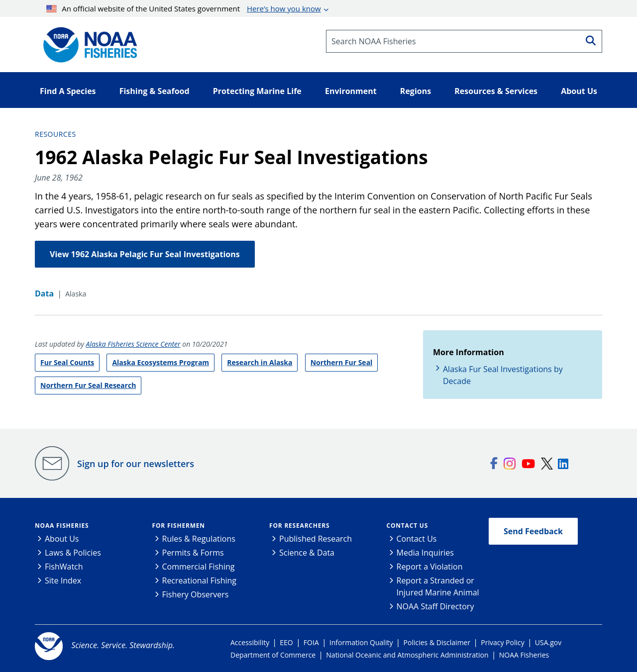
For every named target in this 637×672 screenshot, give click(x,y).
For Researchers (299, 526)
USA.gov (548, 642)
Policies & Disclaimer (437, 642)
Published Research (316, 539)
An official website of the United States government (184, 8)
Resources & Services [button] (496, 91)
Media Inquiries (425, 553)
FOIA (311, 642)
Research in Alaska (260, 362)
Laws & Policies (73, 553)
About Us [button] (579, 91)
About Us (62, 539)
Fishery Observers (196, 594)
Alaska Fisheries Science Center (133, 344)
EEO (286, 642)
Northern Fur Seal (342, 362)
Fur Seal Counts (67, 362)
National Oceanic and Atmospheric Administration (407, 655)
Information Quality (361, 642)
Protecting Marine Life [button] (257, 91)
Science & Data (307, 553)
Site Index (63, 580)
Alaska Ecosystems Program (160, 362)
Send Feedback (533, 531)
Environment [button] (351, 91)
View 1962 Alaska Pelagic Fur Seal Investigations (145, 254)
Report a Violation (430, 567)
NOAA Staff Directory (435, 606)
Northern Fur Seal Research (88, 385)
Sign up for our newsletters (136, 464)
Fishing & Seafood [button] (155, 91)
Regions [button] (416, 91)
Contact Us (408, 526)
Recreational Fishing (199, 580)
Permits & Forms (193, 553)
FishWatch (64, 567)
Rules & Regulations (199, 539)
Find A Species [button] (68, 91)
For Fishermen (179, 526)
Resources (55, 134)
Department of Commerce (273, 655)
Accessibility (250, 642)
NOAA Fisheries (62, 526)
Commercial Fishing (199, 567)
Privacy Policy (502, 642)
